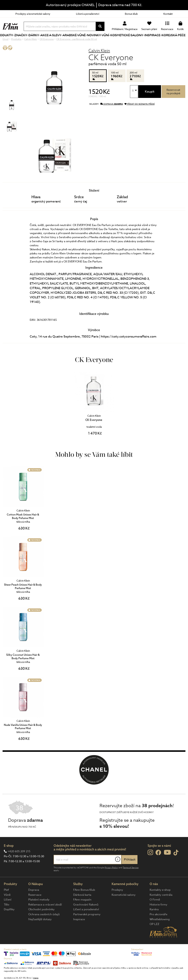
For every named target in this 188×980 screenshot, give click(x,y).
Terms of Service (131, 880)
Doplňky (9, 922)
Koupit (150, 104)
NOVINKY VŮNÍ (99, 41)
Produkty (11, 44)
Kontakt (168, 14)
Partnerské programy (87, 927)
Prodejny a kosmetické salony (33, 14)
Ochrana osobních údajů (44, 927)
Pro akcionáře (158, 927)
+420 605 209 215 (19, 864)
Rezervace (35, 907)
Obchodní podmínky (41, 922)
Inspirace (154, 41)
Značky (32, 41)
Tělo (7, 917)
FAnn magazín (82, 912)
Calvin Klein (99, 63)
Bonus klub (131, 14)
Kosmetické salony (124, 41)
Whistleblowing (160, 932)
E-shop (9, 858)
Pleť (6, 902)
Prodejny (117, 902)
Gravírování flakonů (86, 917)
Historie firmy (158, 917)
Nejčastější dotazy (40, 932)
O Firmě (155, 912)
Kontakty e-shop (160, 902)
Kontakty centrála (161, 907)
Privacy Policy (111, 880)
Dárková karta (82, 907)
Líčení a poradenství (88, 14)
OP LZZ (154, 936)
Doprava (34, 902)
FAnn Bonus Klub (84, 902)
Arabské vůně (77, 41)
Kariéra (154, 922)
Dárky (44, 41)
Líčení (8, 912)
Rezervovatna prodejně (173, 104)
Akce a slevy (55, 41)
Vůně (7, 907)
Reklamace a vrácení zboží (45, 917)
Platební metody (39, 912)
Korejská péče (170, 41)
